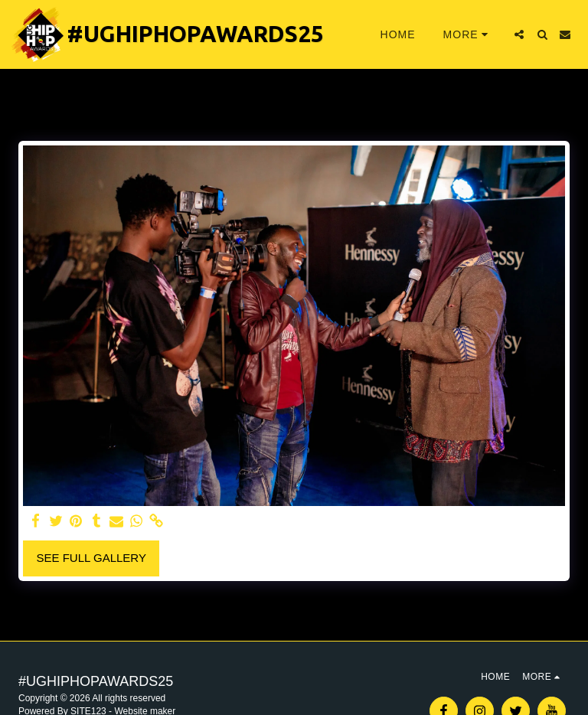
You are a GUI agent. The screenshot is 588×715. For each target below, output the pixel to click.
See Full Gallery (91, 558)
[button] (519, 34)
